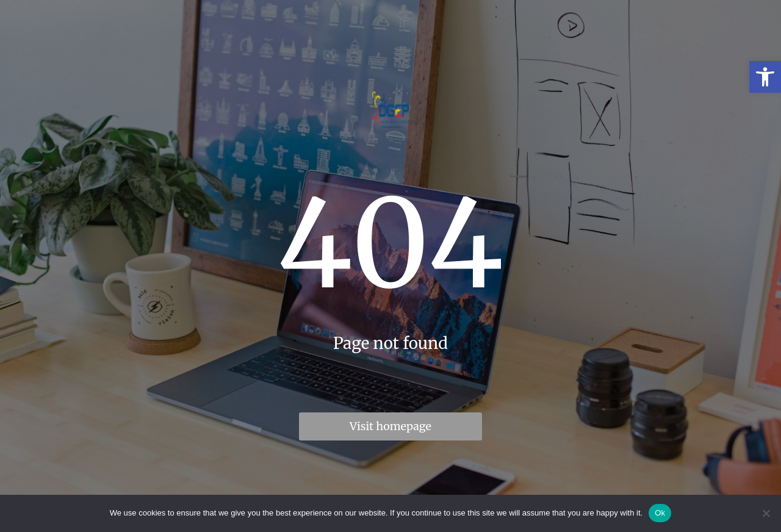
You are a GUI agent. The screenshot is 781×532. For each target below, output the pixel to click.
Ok (660, 513)
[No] (766, 513)
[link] (765, 77)
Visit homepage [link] (390, 426)
